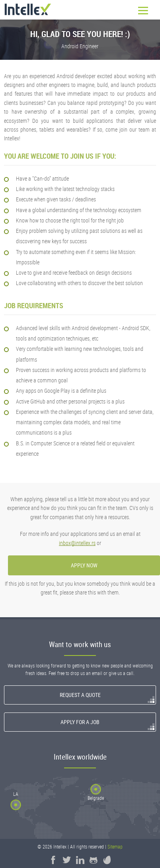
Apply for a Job (80, 722)
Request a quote (80, 695)
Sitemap (115, 847)
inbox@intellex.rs (77, 543)
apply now (84, 565)
